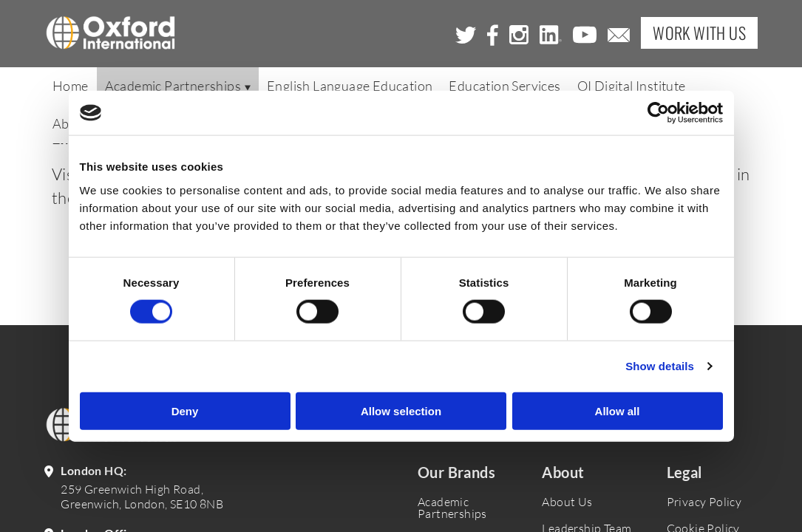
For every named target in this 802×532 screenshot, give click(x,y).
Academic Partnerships (178, 86)
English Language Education (350, 86)
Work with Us (699, 33)
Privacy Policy (704, 502)
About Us (567, 502)
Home (71, 86)
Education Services (504, 86)
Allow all (618, 410)
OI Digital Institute (632, 86)
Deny (185, 410)
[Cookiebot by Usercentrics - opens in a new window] (658, 113)
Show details (660, 366)
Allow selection (401, 410)
